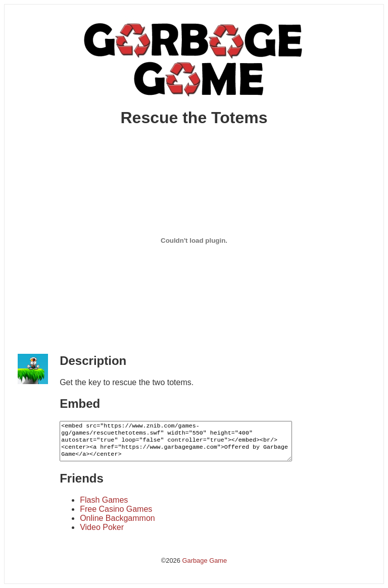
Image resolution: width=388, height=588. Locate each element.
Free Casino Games (116, 509)
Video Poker (102, 527)
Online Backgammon (117, 518)
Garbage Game (204, 560)
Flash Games (104, 500)
